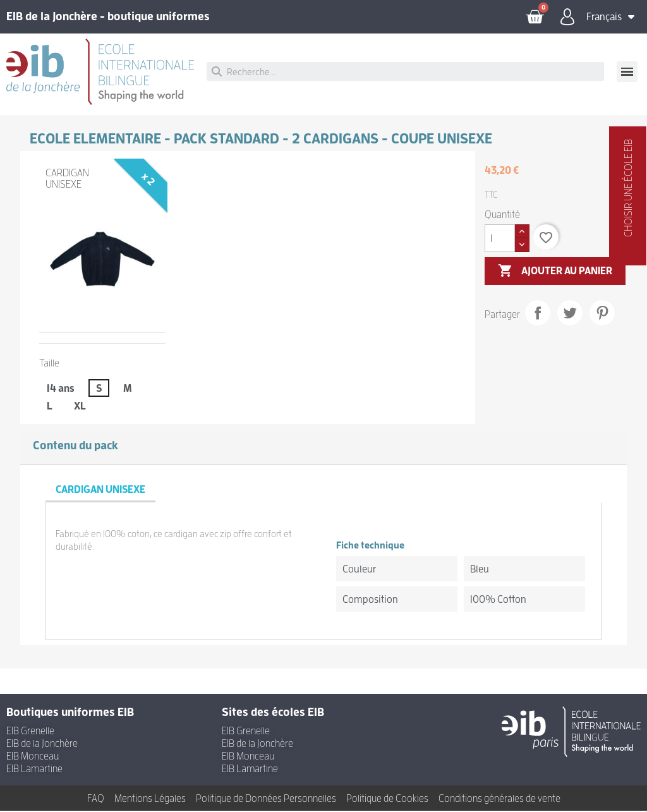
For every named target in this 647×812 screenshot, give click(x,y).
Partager (538, 314)
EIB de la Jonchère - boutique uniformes (108, 17)
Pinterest (602, 314)
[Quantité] (500, 239)
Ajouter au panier (555, 272)
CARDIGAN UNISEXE (67, 180)
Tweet (570, 314)
